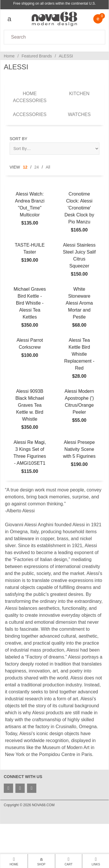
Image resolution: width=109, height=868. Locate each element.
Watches (79, 114)
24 (37, 167)
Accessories (30, 114)
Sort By (18, 139)
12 (25, 167)
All (48, 167)
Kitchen (79, 94)
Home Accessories (30, 97)
